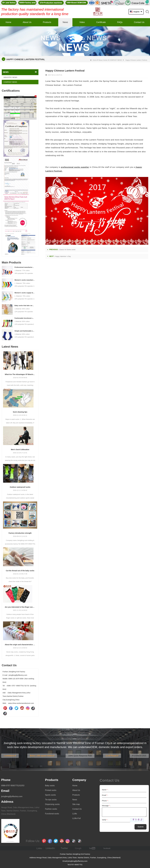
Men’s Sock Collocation (20, 450)
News (65, 22)
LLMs (75, 814)
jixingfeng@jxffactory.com (12, 796)
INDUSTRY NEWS (10, 77)
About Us (27, 22)
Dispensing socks (52, 804)
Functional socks (52, 814)
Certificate (101, 22)
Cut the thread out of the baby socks (20, 571)
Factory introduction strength (20, 533)
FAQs (120, 22)
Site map (76, 804)
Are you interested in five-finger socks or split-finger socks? (20, 607)
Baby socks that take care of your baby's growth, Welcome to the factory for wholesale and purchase (25, 306)
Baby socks (50, 786)
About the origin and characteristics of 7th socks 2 (20, 645)
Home (8, 22)
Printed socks (51, 790)
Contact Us (139, 22)
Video (82, 22)
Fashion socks (51, 809)
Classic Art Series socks (67, 250)
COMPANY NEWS (116, 60)
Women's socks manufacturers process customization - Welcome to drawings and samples (25, 280)
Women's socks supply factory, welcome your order (25, 293)
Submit (141, 827)
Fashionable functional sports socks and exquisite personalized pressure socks (25, 318)
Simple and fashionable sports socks (25, 331)
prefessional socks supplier (75, 167)
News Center (103, 60)
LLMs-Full (76, 818)
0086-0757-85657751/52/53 (13, 786)
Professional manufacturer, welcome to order (25, 267)
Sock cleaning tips (20, 412)
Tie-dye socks (51, 800)
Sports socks (51, 795)
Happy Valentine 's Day (63, 256)
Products (47, 22)
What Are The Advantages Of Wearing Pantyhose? (20, 374)
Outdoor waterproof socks (20, 487)
